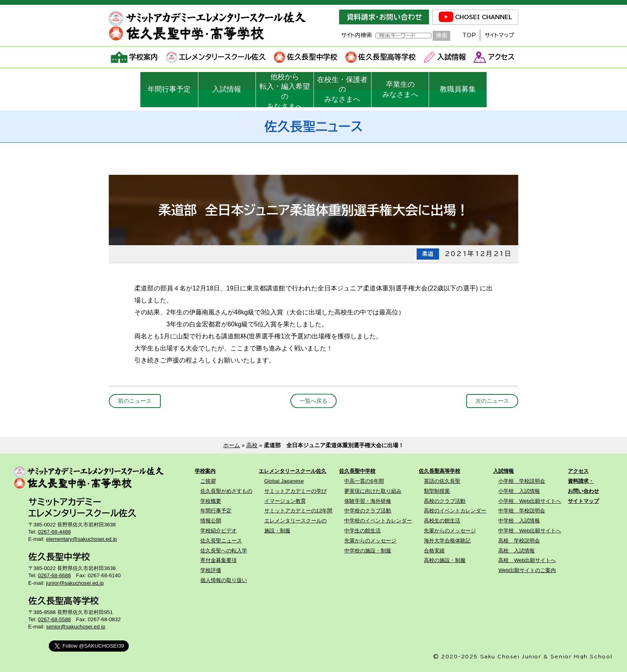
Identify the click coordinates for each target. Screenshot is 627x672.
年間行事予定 (169, 89)
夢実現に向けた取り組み (373, 491)
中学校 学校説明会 (522, 511)
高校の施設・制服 (445, 560)
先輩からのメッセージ (370, 541)
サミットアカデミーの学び (296, 491)
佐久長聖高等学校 (381, 57)
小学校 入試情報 (519, 491)
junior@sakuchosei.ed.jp (75, 583)
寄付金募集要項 (219, 560)
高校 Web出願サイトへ (527, 560)
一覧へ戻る (313, 401)
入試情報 (445, 57)
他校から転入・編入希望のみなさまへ (285, 90)
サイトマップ (499, 35)
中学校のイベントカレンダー (378, 521)
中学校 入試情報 (519, 521)
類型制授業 (437, 491)
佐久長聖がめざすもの (226, 491)
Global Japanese (284, 481)
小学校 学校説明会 (522, 481)
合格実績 (434, 551)
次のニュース (492, 401)
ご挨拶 (208, 481)
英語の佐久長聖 (442, 481)
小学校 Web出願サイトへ (530, 501)
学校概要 (211, 501)
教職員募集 (458, 89)
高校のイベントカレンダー (455, 511)
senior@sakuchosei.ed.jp (76, 627)
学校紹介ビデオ (219, 531)
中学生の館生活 (362, 531)
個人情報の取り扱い (224, 580)
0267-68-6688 (54, 575)
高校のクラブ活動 (445, 501)
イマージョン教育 (285, 501)
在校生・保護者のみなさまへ (342, 90)
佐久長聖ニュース (221, 541)
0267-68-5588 (54, 619)
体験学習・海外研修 (368, 501)
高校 (252, 445)
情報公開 (211, 521)
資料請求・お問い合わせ (384, 17)
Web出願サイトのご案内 (527, 570)
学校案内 (135, 57)
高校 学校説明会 (519, 541)
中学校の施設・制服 (368, 551)
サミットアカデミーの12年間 (299, 511)
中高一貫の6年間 (364, 481)
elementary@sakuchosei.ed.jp (81, 539)
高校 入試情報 (516, 551)
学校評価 (211, 570)
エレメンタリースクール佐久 (216, 57)
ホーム (232, 445)
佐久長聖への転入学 (224, 551)
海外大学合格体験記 (447, 541)
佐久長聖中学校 (306, 57)
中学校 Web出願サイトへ (530, 531)
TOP (469, 35)
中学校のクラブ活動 (368, 511)
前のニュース (135, 401)
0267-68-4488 (54, 532)
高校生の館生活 (442, 521)
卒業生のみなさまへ (400, 89)
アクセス (494, 57)
